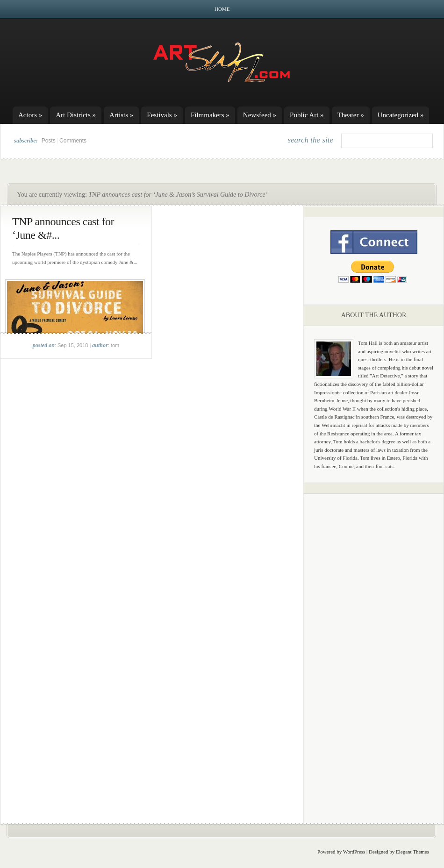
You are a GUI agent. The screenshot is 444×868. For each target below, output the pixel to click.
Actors (30, 115)
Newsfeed (260, 115)
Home (222, 9)
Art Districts (76, 115)
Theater (351, 115)
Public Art (307, 115)
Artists (121, 115)
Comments (73, 141)
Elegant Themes (412, 852)
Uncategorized (401, 115)
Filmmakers (210, 115)
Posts (49, 141)
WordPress (354, 852)
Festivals (162, 115)
